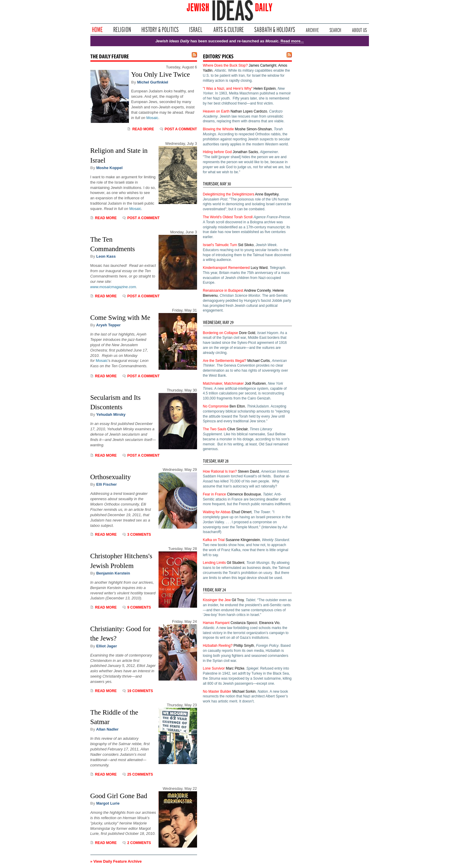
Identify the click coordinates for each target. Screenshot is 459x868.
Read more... (292, 41)
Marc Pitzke (235, 668)
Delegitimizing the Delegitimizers (229, 194)
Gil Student (235, 563)
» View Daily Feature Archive (116, 861)
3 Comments (139, 535)
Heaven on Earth (216, 111)
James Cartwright (262, 65)
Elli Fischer (107, 484)
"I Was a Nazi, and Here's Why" (228, 89)
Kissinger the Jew (217, 600)
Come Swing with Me (120, 318)
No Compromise (216, 406)
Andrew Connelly (257, 291)
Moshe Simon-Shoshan (254, 129)
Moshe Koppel (109, 168)
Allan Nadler (107, 729)
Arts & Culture (228, 29)
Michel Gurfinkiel (153, 82)
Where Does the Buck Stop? (225, 65)
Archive (312, 29)
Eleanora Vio (270, 623)
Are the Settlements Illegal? (225, 361)
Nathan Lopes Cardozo (249, 111)
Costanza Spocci (244, 623)
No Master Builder (217, 691)
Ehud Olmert (241, 512)
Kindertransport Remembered (226, 268)
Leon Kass (106, 256)
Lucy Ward (259, 268)
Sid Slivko (246, 245)
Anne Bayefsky (267, 194)
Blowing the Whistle (219, 129)
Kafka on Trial (214, 540)
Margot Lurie (108, 803)
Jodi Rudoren (255, 384)
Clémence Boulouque (244, 494)
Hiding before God (217, 152)
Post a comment (181, 129)
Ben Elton (237, 406)
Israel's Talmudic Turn (220, 245)
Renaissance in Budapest (223, 291)
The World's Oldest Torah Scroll (228, 217)
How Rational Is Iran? (220, 471)
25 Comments (140, 774)
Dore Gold (247, 333)
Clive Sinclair (238, 429)
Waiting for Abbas (217, 512)
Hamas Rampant (216, 623)
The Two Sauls (215, 429)
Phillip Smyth (244, 646)
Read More (143, 129)
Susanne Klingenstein (243, 540)
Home (97, 29)
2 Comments (139, 843)
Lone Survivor (214, 668)
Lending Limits (214, 563)
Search (335, 29)
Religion (122, 29)
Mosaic (152, 118)
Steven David (248, 471)
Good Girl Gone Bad (119, 796)
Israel (196, 29)
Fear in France (215, 494)
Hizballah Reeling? (218, 646)
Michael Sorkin (244, 691)
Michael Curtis (259, 361)
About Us (359, 29)
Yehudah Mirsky (111, 414)
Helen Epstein (265, 89)
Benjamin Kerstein (113, 573)
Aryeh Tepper (108, 325)
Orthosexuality (111, 477)
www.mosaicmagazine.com (113, 287)
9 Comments (139, 607)
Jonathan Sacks (245, 152)
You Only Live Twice (161, 74)
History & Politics (160, 29)
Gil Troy (238, 600)
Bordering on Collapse (221, 333)
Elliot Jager (107, 646)
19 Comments (140, 691)
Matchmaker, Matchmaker (223, 384)
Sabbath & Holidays (275, 29)
